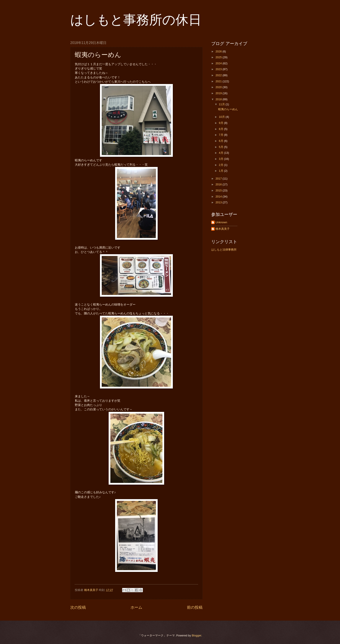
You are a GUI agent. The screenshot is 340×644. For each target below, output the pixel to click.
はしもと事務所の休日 (136, 20)
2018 (219, 99)
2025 (219, 57)
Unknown (221, 222)
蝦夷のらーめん (228, 109)
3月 (221, 159)
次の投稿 (78, 607)
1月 (221, 171)
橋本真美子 (223, 229)
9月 (221, 123)
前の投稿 (195, 607)
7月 (221, 135)
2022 (219, 75)
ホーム (136, 607)
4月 (221, 153)
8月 (221, 129)
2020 (219, 87)
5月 (221, 147)
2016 (219, 184)
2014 (219, 197)
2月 (221, 165)
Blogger (196, 635)
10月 (222, 117)
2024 (219, 63)
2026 (219, 51)
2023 (219, 69)
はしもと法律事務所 (224, 250)
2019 (219, 93)
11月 (222, 104)
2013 (219, 202)
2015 (219, 190)
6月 (221, 141)
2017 (219, 179)
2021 (219, 81)
